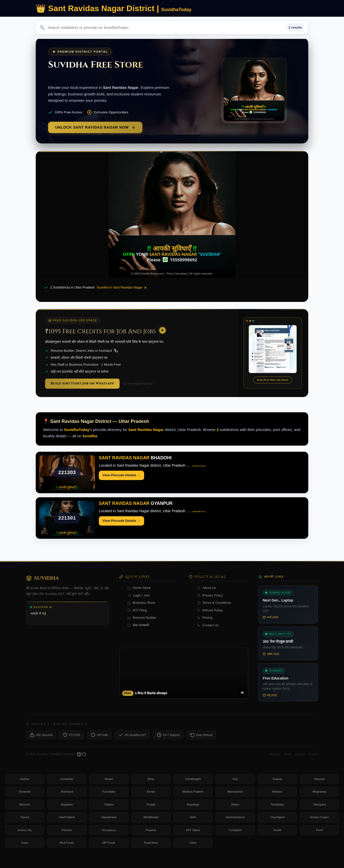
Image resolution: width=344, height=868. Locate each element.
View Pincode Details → (121, 475)
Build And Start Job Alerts (273, 380)
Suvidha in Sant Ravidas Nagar (122, 287)
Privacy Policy (210, 601)
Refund (300, 759)
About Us (206, 593)
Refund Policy (210, 616)
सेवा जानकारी (138, 631)
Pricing (205, 623)
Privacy (275, 759)
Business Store (141, 608)
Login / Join (139, 601)
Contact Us (208, 631)
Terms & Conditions (214, 608)
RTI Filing (137, 616)
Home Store (139, 593)
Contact (313, 759)
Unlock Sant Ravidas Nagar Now (95, 127)
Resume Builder (142, 623)
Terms (288, 759)
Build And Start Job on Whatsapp (82, 383)
